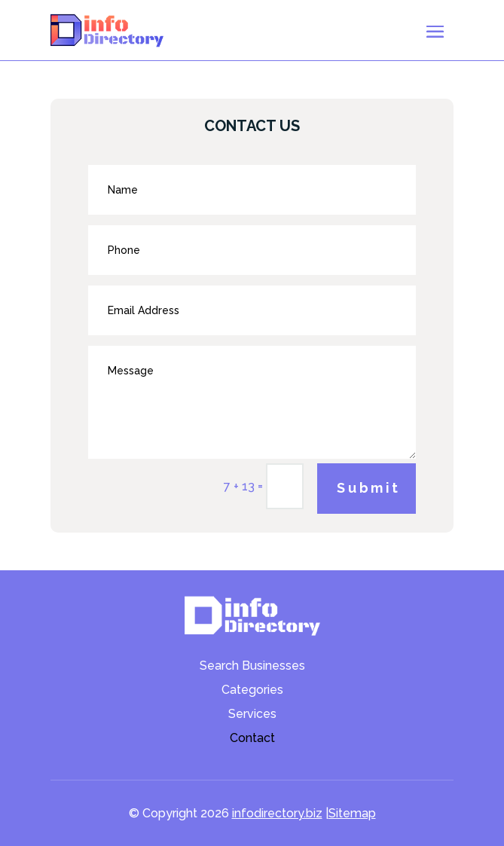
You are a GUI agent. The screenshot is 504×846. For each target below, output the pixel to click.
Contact (252, 739)
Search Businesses (252, 667)
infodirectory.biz (277, 813)
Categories (252, 691)
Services (252, 715)
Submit (369, 488)
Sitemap (352, 813)
